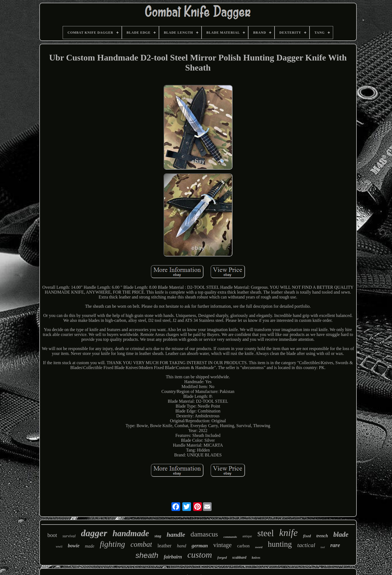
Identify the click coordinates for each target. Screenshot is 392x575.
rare (335, 545)
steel (266, 533)
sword (259, 547)
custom (200, 555)
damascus (204, 534)
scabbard (239, 557)
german (200, 546)
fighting (112, 544)
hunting (280, 544)
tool (323, 547)
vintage (222, 545)
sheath (147, 555)
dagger (94, 533)
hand (181, 546)
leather (164, 546)
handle (176, 535)
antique (247, 536)
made (90, 546)
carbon (243, 546)
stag (158, 536)
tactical (306, 545)
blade (341, 534)
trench (322, 536)
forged (222, 557)
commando (230, 537)
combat (141, 544)
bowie (74, 546)
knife (288, 533)
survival (69, 536)
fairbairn (173, 557)
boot (52, 535)
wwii (59, 546)
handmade (131, 533)
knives (256, 558)
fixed (307, 536)
